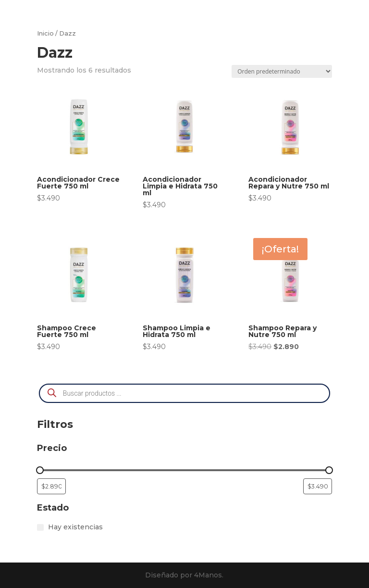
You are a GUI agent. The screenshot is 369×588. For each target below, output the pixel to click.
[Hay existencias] (40, 527)
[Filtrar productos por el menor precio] (51, 486)
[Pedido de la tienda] (282, 71)
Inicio (45, 33)
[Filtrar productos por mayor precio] (318, 486)
